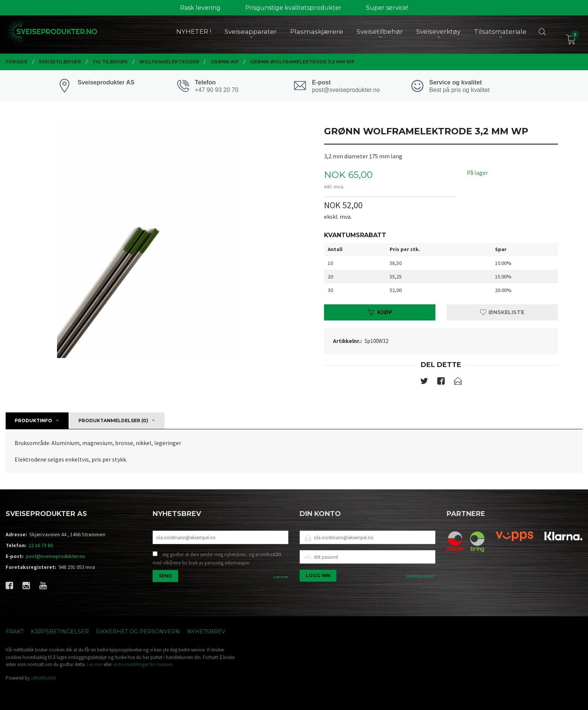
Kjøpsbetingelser (60, 632)
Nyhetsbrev (206, 632)
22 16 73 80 (41, 545)
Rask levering (200, 8)
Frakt (15, 632)
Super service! (387, 8)
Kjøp (380, 312)
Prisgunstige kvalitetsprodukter (293, 8)
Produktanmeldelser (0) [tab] (113, 420)
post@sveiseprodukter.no (55, 556)
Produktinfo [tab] (33, 420)
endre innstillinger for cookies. (143, 664)
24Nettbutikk (43, 678)
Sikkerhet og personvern (138, 632)
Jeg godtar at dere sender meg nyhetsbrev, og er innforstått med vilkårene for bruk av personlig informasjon (217, 559)
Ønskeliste (502, 312)
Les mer (281, 577)
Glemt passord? (421, 576)
